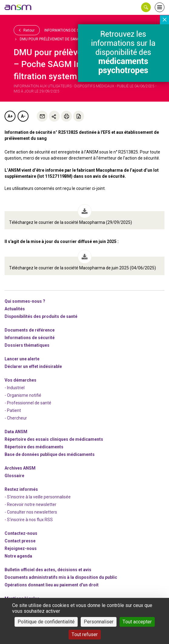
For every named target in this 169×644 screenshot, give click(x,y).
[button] (146, 7)
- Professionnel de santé (28, 403)
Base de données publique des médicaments (50, 454)
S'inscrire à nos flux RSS (30, 520)
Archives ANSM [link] (20, 468)
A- (23, 116)
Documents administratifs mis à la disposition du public (61, 577)
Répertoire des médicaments (34, 447)
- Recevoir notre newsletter (30, 504)
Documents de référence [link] (30, 330)
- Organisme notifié (23, 395)
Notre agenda (18, 556)
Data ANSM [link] (16, 432)
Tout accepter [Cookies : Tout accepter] (137, 622)
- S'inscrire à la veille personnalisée (38, 497)
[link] (18, 7)
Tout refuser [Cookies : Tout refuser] (85, 634)
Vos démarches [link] (20, 380)
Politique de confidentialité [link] (46, 622)
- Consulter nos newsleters (31, 512)
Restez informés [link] (21, 489)
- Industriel (15, 388)
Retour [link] (27, 30)
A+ (10, 116)
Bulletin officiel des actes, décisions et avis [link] (48, 570)
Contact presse (20, 541)
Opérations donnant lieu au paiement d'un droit (52, 585)
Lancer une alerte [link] (22, 359)
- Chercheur (16, 418)
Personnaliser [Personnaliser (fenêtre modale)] (99, 622)
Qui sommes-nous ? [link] (25, 301)
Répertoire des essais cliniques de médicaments (54, 439)
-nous (21, 548)
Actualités (15, 309)
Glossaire (14, 476)
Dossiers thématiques (27, 345)
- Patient (13, 410)
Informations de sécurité (69, 30)
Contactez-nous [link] (21, 533)
